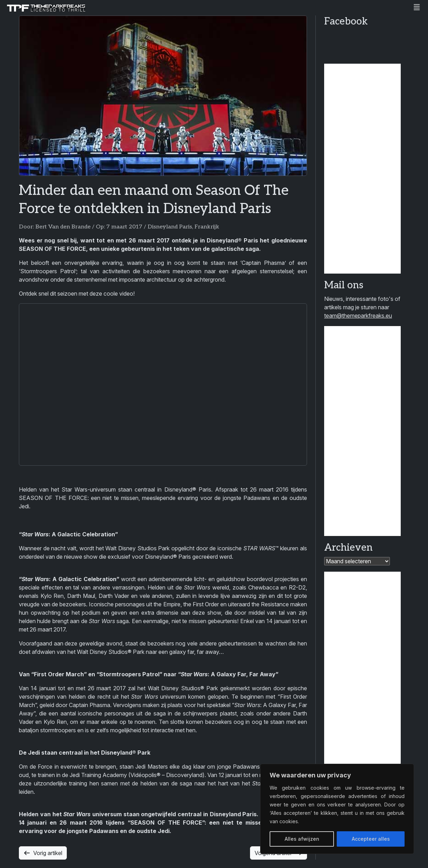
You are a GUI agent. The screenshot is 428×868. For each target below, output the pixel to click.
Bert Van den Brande (63, 227)
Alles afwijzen (302, 839)
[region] (337, 809)
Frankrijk (207, 227)
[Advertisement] (362, 169)
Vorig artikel (43, 853)
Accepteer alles (371, 839)
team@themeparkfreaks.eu (358, 316)
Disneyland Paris (170, 227)
